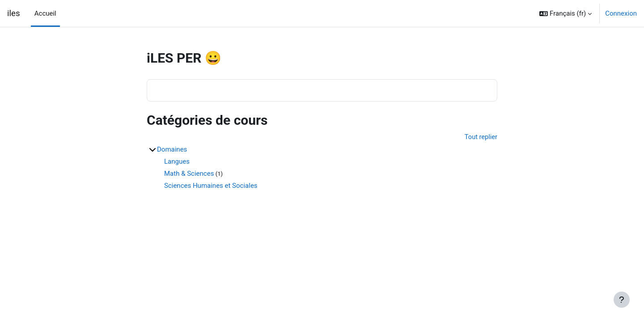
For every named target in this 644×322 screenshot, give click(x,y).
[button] (566, 13)
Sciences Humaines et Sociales (211, 186)
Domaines (172, 150)
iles (14, 13)
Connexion (621, 13)
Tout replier (481, 137)
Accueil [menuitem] (45, 13)
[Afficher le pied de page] (622, 300)
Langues (177, 162)
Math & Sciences (189, 174)
